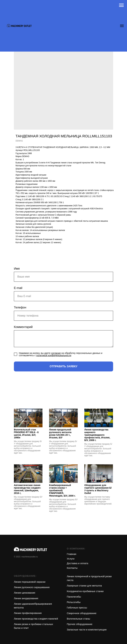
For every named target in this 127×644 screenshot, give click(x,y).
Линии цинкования (25, 593)
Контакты (72, 568)
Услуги (71, 559)
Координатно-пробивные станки (85, 591)
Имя (17, 269)
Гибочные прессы (77, 608)
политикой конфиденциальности (54, 355)
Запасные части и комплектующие (87, 630)
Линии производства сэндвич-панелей (36, 619)
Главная (72, 554)
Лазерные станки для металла (84, 586)
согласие (56, 353)
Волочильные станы (78, 619)
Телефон (20, 307)
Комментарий (23, 327)
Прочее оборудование (80, 624)
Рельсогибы (74, 602)
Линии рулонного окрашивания (32, 587)
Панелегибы (74, 597)
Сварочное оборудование (82, 613)
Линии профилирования (28, 613)
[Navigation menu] (121, 5)
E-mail (18, 288)
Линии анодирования (26, 598)
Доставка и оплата (77, 563)
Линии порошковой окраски (30, 582)
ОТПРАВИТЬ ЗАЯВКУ (63, 366)
